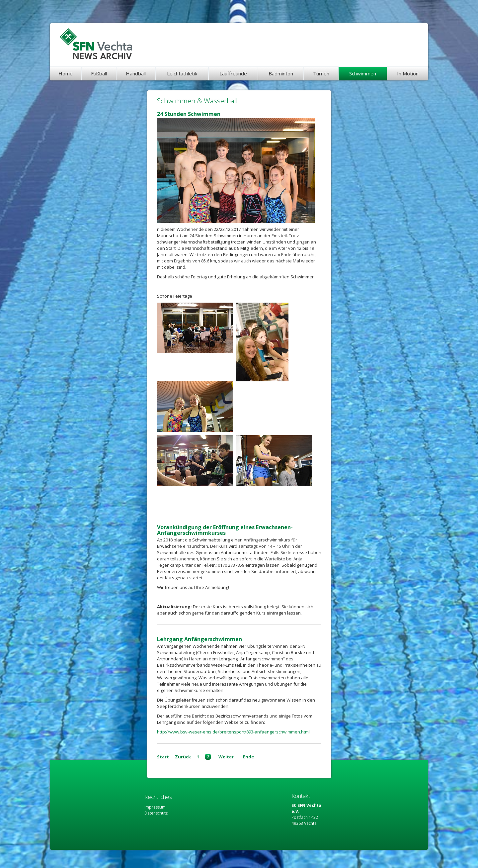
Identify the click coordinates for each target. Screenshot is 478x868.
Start (163, 757)
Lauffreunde (233, 73)
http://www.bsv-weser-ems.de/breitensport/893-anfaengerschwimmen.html (233, 732)
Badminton (281, 73)
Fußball (99, 73)
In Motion (408, 73)
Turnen (321, 73)
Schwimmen (363, 73)
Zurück (183, 757)
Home (66, 73)
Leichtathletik (182, 73)
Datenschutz (156, 813)
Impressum (155, 807)
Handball (136, 73)
